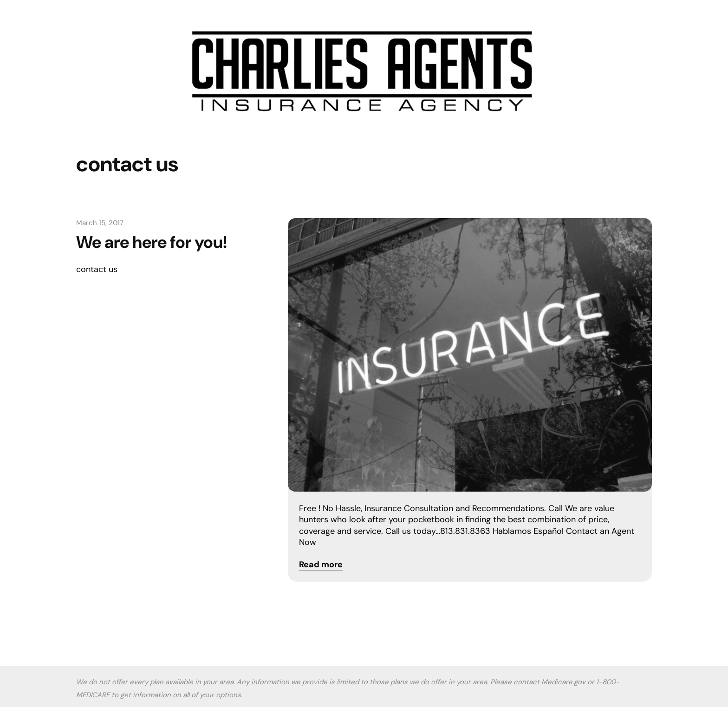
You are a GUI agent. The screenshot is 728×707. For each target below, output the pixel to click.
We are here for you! (152, 242)
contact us (97, 269)
